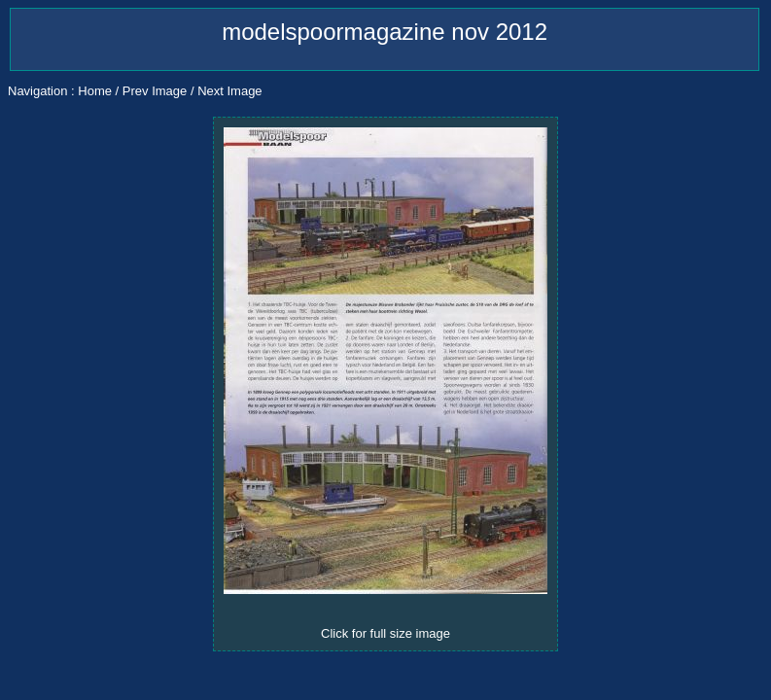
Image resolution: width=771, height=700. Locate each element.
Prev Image (155, 91)
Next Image (229, 91)
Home (95, 91)
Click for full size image (385, 633)
